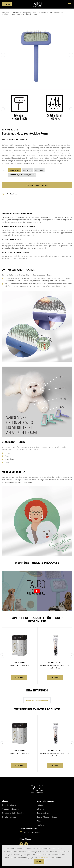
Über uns (41, 809)
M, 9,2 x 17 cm (27, 170)
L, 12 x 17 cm (39, 170)
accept (39, 862)
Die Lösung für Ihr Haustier (13, 813)
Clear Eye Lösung (9, 805)
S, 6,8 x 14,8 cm (14, 170)
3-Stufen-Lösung (9, 817)
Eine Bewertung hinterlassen (37, 700)
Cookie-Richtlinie (45, 857)
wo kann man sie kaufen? (37, 185)
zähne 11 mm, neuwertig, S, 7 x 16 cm (22, 175)
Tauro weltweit (43, 813)
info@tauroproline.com (34, 832)
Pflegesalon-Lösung (10, 809)
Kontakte (41, 825)
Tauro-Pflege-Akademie (47, 817)
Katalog (7, 4)
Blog (39, 821)
